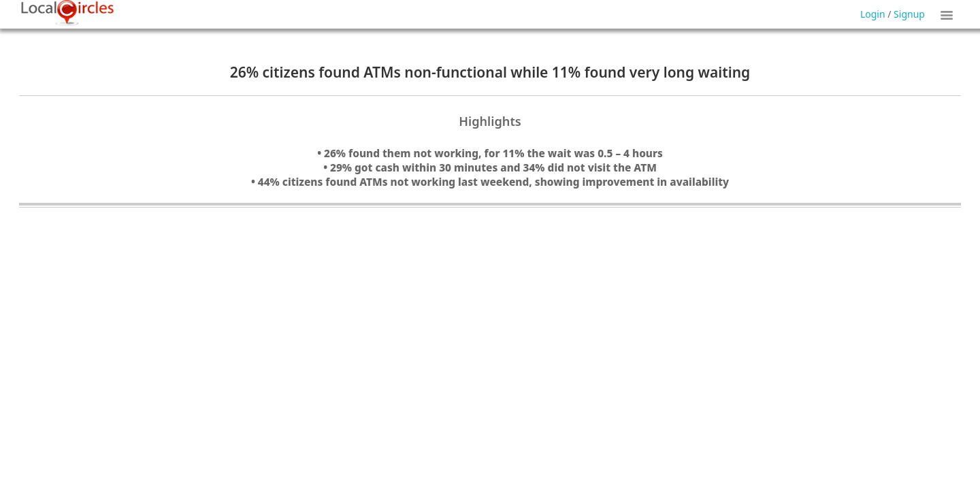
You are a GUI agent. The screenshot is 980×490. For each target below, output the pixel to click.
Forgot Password (525, 33)
